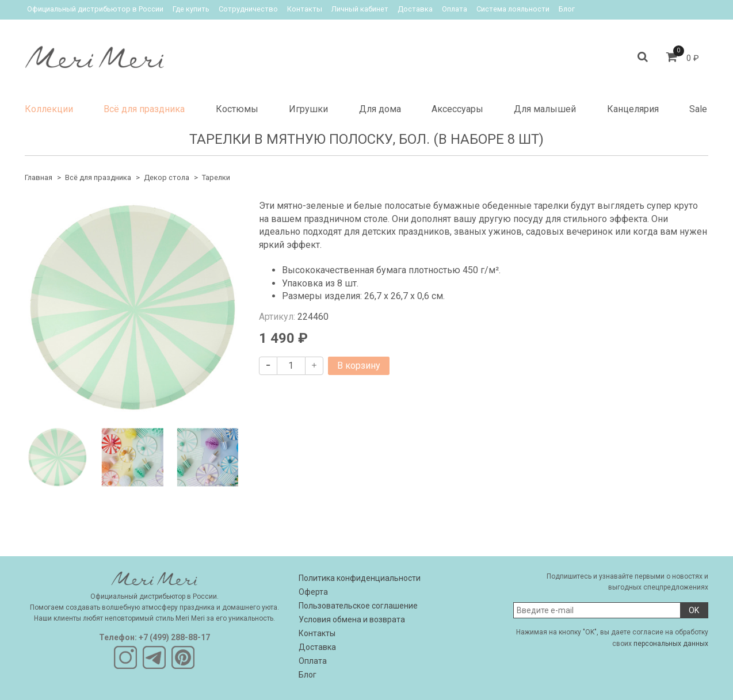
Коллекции (49, 109)
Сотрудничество (248, 9)
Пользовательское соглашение (358, 606)
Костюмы (237, 109)
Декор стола (167, 177)
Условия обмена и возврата (352, 619)
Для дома (380, 109)
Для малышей (545, 109)
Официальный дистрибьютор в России (95, 9)
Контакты (305, 9)
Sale (698, 109)
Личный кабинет (360, 9)
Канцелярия (633, 109)
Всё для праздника (144, 109)
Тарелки (216, 177)
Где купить (191, 9)
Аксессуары (457, 109)
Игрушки (308, 109)
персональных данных (671, 644)
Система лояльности (513, 9)
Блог (567, 9)
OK (694, 610)
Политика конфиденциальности (360, 578)
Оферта (313, 592)
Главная (39, 177)
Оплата (455, 9)
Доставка (415, 9)
